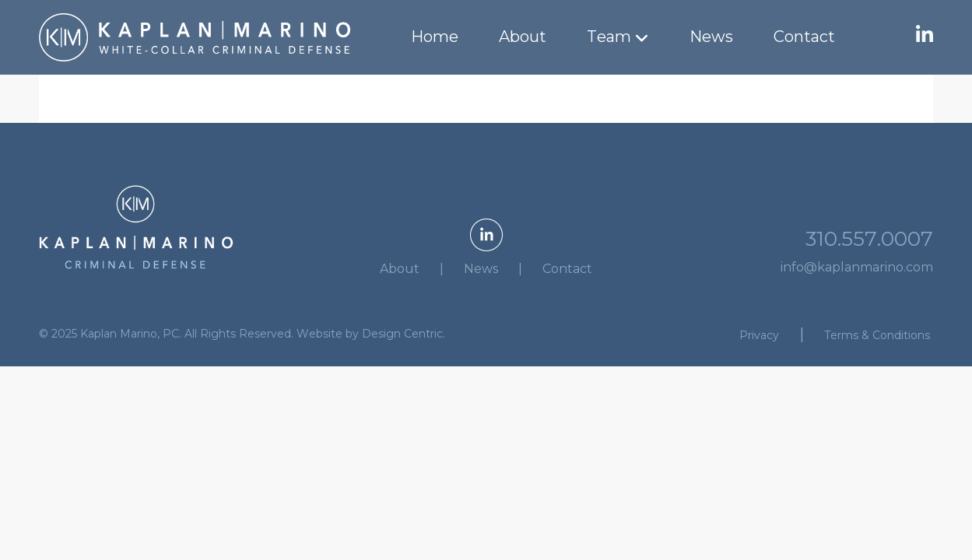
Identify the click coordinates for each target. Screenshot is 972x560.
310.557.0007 (869, 239)
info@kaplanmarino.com (857, 267)
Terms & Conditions (877, 335)
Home (435, 37)
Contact (804, 37)
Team (609, 37)
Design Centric (402, 334)
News (711, 37)
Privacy (759, 335)
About (523, 37)
